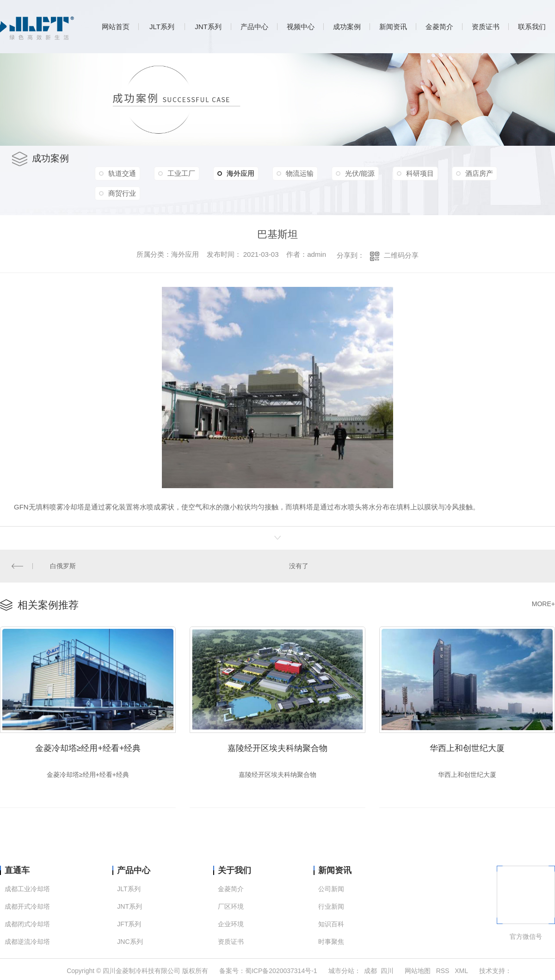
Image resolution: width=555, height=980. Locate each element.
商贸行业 (122, 193)
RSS (443, 971)
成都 (370, 971)
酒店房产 (479, 173)
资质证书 (486, 27)
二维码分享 (401, 255)
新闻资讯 (393, 27)
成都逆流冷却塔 (27, 942)
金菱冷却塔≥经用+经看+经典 (88, 748)
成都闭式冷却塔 (27, 924)
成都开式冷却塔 (27, 907)
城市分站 (341, 971)
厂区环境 (231, 907)
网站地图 (418, 971)
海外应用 (236, 174)
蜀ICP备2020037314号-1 (281, 971)
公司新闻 (331, 889)
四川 (387, 971)
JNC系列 (130, 942)
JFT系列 (129, 924)
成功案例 (347, 27)
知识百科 (331, 924)
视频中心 (301, 27)
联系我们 (532, 27)
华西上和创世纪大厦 (467, 748)
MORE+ (543, 604)
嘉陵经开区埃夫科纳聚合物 (277, 748)
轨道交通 (122, 173)
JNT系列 (208, 27)
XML (461, 971)
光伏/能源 (360, 173)
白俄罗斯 (63, 566)
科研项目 (420, 173)
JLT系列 (162, 27)
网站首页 (116, 27)
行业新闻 (331, 907)
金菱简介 (439, 27)
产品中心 (254, 27)
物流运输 (300, 173)
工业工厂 (181, 173)
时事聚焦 (331, 942)
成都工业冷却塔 (27, 889)
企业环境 (231, 924)
